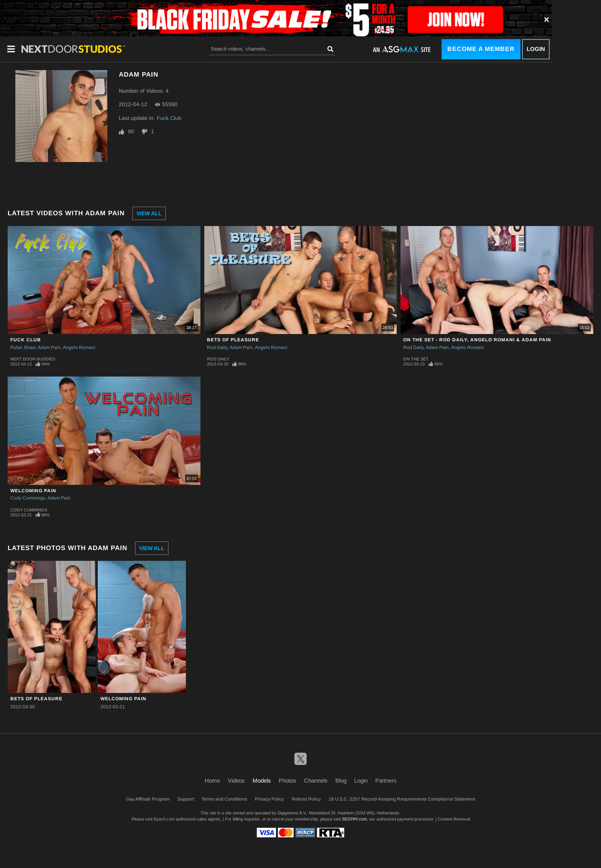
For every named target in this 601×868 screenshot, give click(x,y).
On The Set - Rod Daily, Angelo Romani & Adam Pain (477, 340)
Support (186, 799)
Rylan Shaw (23, 347)
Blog (341, 780)
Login (536, 49)
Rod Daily (217, 347)
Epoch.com (164, 819)
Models (262, 780)
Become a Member (481, 49)
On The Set (416, 359)
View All (149, 213)
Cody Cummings (28, 498)
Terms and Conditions (224, 799)
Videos (236, 780)
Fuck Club (169, 118)
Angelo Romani (79, 347)
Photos (287, 780)
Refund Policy (306, 799)
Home (212, 780)
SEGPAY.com (354, 819)
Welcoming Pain (33, 491)
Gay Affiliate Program (148, 799)
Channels (316, 780)
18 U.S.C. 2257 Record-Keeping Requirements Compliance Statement (402, 799)
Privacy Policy (269, 799)
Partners (386, 780)
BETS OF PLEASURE (233, 340)
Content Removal (454, 819)
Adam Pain (49, 347)
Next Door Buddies (33, 359)
